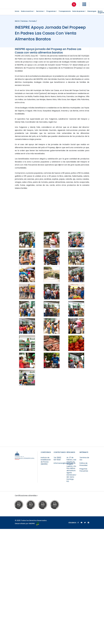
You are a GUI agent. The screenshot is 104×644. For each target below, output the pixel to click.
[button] (84, 5)
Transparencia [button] (65, 11)
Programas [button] (52, 11)
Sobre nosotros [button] (28, 11)
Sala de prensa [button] (79, 11)
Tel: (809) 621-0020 (57, 459)
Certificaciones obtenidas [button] (27, 496)
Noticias (25, 21)
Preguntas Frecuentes (84, 470)
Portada (32, 21)
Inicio (17, 11)
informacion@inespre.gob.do (65, 463)
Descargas (92, 11)
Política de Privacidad (83, 464)
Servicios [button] (40, 11)
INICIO (18, 21)
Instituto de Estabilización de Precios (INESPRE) (46, 461)
